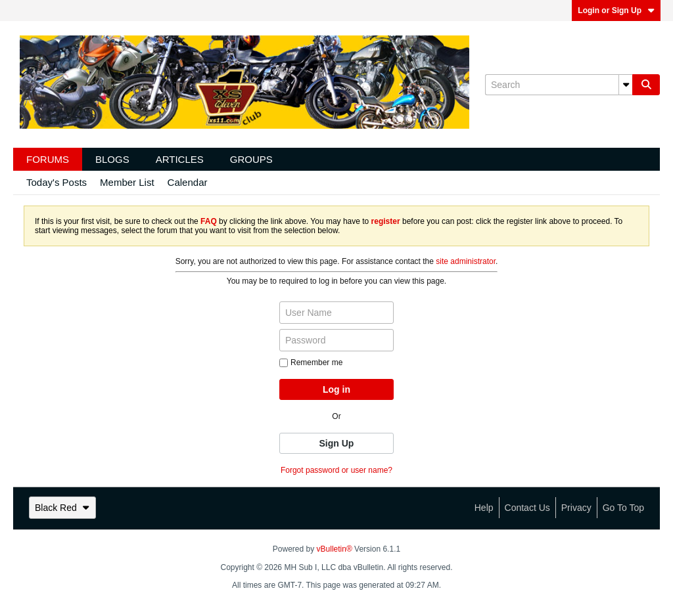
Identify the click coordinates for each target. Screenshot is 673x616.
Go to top (623, 508)
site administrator (466, 261)
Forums (48, 159)
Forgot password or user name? (336, 470)
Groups (251, 159)
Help (484, 508)
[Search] (559, 85)
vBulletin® (335, 549)
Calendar (188, 182)
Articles (180, 159)
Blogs (112, 159)
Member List (127, 182)
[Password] (336, 340)
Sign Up (337, 443)
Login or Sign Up (616, 11)
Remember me (311, 363)
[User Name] (336, 313)
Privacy (576, 508)
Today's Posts (57, 182)
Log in (336, 389)
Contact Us (527, 508)
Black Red (62, 508)
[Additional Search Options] (626, 85)
